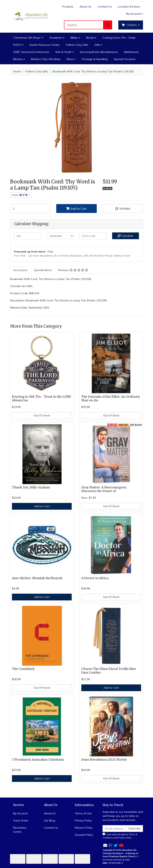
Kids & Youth (63, 52)
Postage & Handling (95, 59)
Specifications (43, 270)
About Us (85, 7)
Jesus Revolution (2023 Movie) (104, 760)
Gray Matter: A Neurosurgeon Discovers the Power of (104, 489)
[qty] (28, 236)
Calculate (125, 236)
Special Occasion (125, 59)
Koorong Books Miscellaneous (99, 52)
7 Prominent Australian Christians (38, 760)
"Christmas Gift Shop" (27, 38)
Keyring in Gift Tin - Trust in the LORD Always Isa (42, 398)
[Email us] (105, 845)
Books (90, 38)
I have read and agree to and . (120, 836)
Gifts (97, 45)
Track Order (21, 821)
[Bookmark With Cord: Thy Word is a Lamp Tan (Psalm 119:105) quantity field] (30, 209)
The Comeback (23, 669)
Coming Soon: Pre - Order (119, 38)
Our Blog (50, 821)
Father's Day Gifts (77, 45)
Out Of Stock (42, 415)
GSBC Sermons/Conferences (31, 52)
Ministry (18, 59)
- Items (129, 25)
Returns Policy (84, 828)
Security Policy (84, 835)
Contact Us (105, 7)
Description (20, 270)
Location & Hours (129, 7)
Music (70, 59)
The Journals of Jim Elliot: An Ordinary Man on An (111, 398)
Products (68, 7)
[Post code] (93, 236)
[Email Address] (114, 829)
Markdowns (132, 52)
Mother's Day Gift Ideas (46, 59)
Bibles (74, 38)
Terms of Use (83, 813)
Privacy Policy (83, 821)
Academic (56, 38)
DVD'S (17, 45)
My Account (20, 813)
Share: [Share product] (20, 195)
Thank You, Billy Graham (31, 487)
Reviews (73, 270)
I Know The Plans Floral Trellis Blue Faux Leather (109, 671)
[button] (123, 209)
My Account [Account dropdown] (133, 14)
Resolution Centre (20, 830)
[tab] (20, 270)
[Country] (60, 236)
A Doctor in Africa (95, 578)
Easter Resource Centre (45, 45)
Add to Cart (76, 209)
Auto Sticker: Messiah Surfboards (37, 578)
